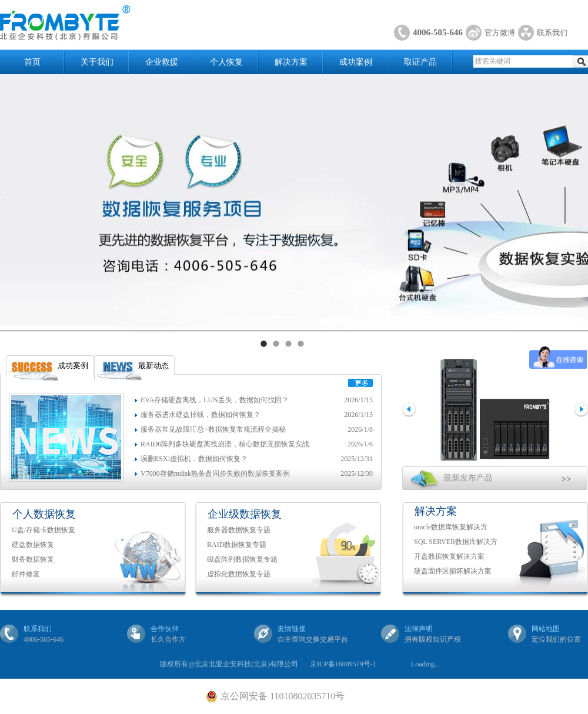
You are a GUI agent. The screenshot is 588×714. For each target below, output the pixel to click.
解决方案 (291, 62)
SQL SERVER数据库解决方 (456, 542)
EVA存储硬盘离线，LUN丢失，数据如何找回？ (215, 400)
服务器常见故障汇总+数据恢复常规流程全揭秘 (213, 429)
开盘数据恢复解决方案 (449, 556)
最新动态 (153, 366)
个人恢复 (226, 62)
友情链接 (292, 629)
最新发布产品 (468, 478)
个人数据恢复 (44, 514)
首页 (32, 62)
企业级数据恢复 (245, 514)
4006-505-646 (438, 32)
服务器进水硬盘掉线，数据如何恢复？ (201, 415)
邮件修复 (26, 574)
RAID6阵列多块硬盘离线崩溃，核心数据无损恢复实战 (225, 444)
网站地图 (546, 629)
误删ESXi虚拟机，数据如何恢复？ (194, 459)
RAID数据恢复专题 (237, 545)
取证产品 (420, 62)
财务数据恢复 (33, 559)
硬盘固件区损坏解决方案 (453, 571)
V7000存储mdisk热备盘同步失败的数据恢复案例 (215, 473)
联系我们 (552, 33)
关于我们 (97, 62)
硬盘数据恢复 (33, 545)
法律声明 (419, 629)
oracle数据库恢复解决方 (451, 527)
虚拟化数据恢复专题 (239, 574)
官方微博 (500, 33)
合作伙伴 (165, 629)
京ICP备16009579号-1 (343, 664)
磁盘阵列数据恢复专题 (242, 559)
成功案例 (356, 62)
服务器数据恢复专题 (239, 530)
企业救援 (162, 62)
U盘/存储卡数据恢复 (44, 530)
